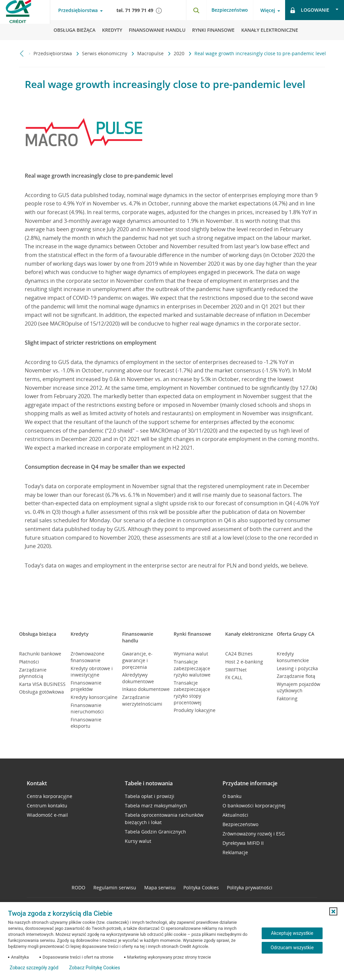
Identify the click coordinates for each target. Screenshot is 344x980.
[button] (333, 911)
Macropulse (151, 53)
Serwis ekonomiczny (105, 53)
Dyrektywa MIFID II (243, 843)
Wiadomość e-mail (47, 815)
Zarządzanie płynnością (33, 673)
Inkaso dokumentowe (146, 689)
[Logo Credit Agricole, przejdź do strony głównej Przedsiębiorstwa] (25, 20)
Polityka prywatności (250, 887)
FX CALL (234, 677)
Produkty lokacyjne (195, 710)
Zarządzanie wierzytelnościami (142, 700)
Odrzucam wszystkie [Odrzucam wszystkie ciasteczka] (292, 948)
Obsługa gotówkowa (41, 692)
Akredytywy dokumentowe (138, 678)
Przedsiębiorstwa (53, 53)
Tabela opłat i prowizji (150, 796)
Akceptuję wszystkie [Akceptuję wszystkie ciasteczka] (292, 933)
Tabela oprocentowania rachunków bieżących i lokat (164, 819)
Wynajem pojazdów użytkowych (298, 687)
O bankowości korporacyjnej (254, 806)
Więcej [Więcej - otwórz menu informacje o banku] (268, 10)
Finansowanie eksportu (86, 723)
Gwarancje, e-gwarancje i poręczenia (137, 660)
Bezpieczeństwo (230, 10)
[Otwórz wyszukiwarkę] (196, 10)
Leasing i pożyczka (297, 668)
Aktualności (235, 815)
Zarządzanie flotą (296, 676)
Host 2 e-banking (244, 662)
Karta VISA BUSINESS (42, 684)
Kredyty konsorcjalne (94, 697)
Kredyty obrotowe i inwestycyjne (92, 672)
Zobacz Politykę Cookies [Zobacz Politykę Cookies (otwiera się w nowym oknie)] (94, 968)
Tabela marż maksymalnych (156, 806)
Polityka (201, 887)
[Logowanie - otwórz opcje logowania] (315, 10)
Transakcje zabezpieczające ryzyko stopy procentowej (192, 693)
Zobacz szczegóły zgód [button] (34, 968)
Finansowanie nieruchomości (87, 708)
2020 (180, 53)
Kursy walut (138, 841)
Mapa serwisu (160, 887)
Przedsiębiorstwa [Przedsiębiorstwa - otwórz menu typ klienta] (78, 10)
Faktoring (287, 698)
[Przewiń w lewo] (22, 53)
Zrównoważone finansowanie (88, 657)
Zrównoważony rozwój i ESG (254, 834)
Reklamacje (235, 852)
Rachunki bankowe (40, 654)
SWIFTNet (236, 670)
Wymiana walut (191, 654)
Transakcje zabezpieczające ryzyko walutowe (192, 668)
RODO (78, 887)
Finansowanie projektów (86, 686)
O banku (232, 796)
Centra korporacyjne (50, 796)
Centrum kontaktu (47, 806)
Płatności (29, 662)
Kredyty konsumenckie (293, 657)
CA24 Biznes (239, 654)
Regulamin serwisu (115, 887)
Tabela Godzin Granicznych (155, 832)
